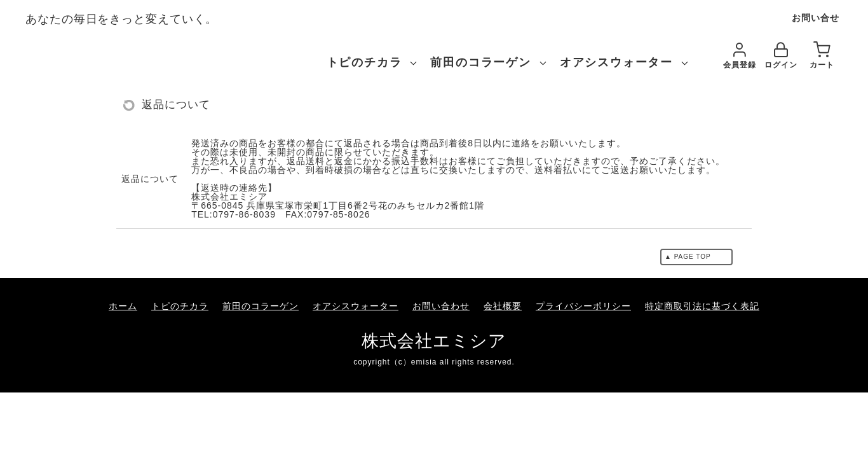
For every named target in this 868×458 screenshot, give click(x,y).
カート (822, 56)
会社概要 (503, 306)
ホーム (123, 306)
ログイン (781, 56)
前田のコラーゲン (480, 62)
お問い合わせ (441, 306)
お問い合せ (816, 18)
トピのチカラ (364, 62)
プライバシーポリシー (583, 306)
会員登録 (740, 56)
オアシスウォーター (616, 62)
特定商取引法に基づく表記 (702, 306)
